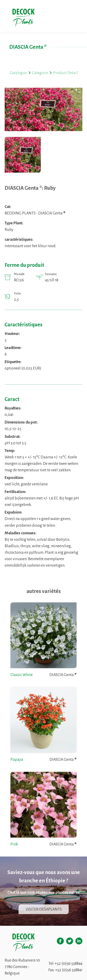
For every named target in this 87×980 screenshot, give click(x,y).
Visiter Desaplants (44, 909)
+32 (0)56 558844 (69, 964)
